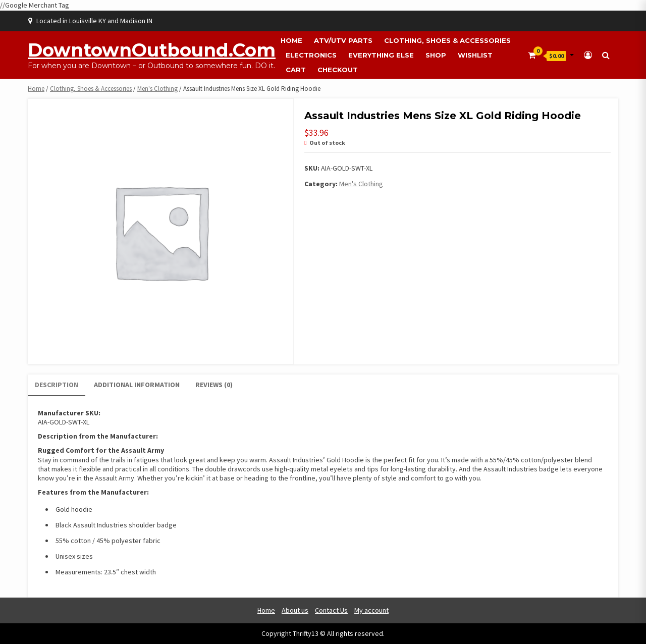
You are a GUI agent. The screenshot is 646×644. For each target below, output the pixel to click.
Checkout (338, 70)
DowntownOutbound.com (152, 50)
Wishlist (475, 55)
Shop (436, 55)
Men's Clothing (157, 89)
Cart (296, 70)
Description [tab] (57, 385)
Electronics (311, 55)
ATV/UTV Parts (343, 40)
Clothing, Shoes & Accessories (447, 40)
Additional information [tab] (137, 385)
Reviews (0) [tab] (214, 385)
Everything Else (381, 55)
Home (291, 40)
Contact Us (331, 610)
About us (295, 610)
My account (371, 610)
